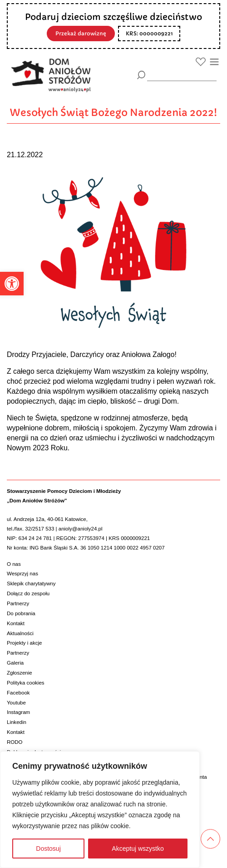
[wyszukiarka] (182, 75)
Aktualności (20, 633)
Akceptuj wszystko (138, 849)
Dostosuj (48, 849)
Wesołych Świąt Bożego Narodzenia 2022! (113, 113)
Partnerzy (18, 603)
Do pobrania (21, 613)
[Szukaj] (141, 75)
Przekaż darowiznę (81, 34)
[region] (100, 810)
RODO (15, 742)
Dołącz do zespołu (28, 593)
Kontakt (16, 623)
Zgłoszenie (20, 673)
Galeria (15, 663)
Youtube (16, 703)
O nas (14, 564)
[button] (12, 284)
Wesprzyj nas (22, 574)
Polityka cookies (26, 683)
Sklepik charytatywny (31, 583)
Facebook (18, 693)
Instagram (18, 712)
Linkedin (17, 722)
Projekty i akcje (24, 643)
